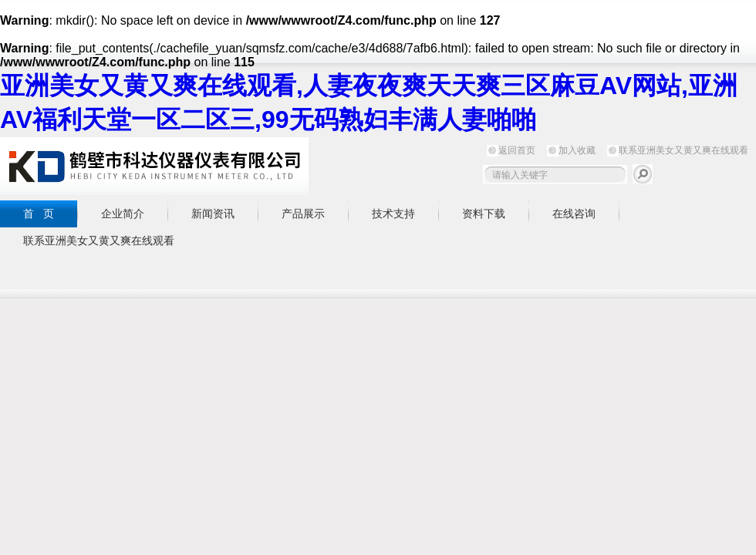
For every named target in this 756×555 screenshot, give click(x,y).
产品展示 (303, 214)
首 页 (39, 214)
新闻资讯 (213, 214)
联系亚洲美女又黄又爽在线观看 (683, 150)
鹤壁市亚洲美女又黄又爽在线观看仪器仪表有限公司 (154, 166)
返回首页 (517, 150)
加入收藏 (577, 150)
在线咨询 (574, 214)
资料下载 (484, 214)
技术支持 (393, 214)
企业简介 (123, 214)
